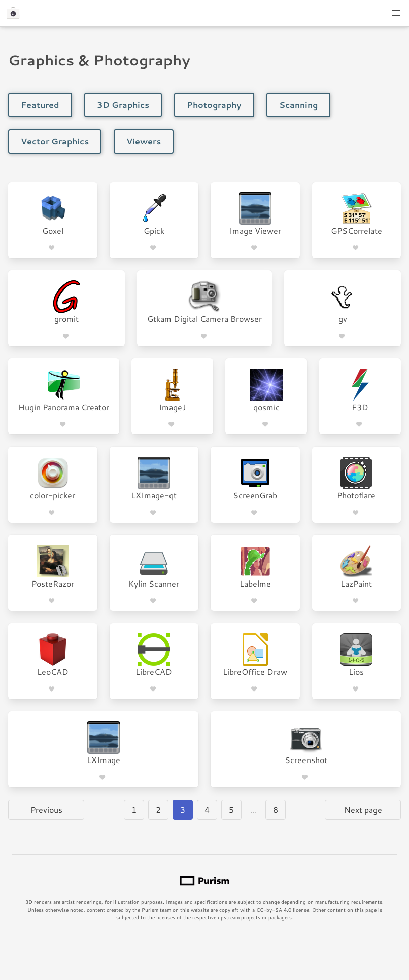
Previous (46, 809)
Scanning (298, 105)
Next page (363, 809)
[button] (396, 13)
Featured (40, 105)
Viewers (144, 141)
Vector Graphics (55, 141)
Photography (214, 105)
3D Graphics (123, 105)
